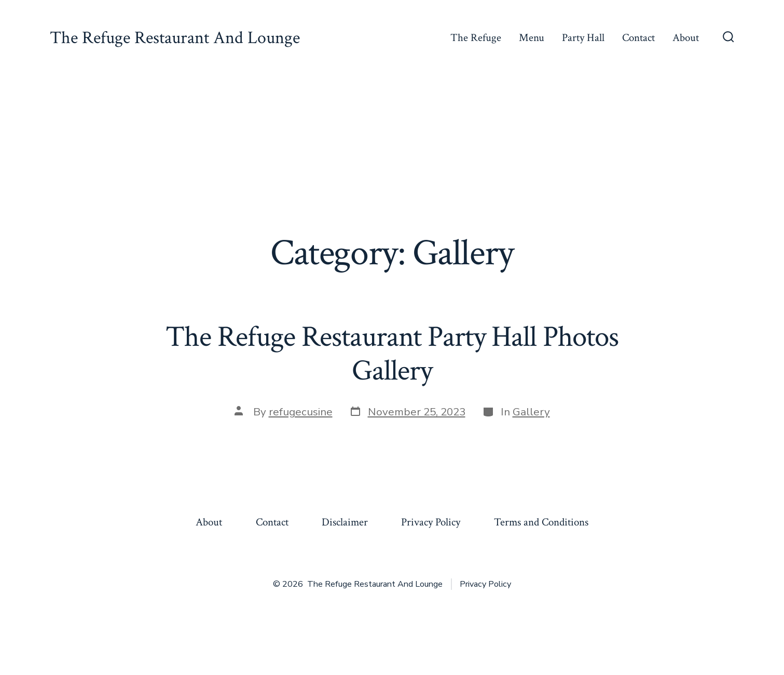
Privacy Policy (431, 522)
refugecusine (301, 412)
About (686, 38)
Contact (638, 38)
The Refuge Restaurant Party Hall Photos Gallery (392, 354)
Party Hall (583, 38)
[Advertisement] (392, 154)
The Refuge (476, 38)
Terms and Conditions (541, 522)
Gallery (531, 412)
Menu (532, 38)
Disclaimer (345, 522)
